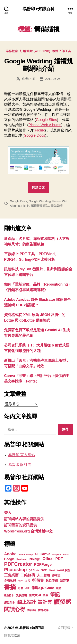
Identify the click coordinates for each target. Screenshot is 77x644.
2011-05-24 (53, 79)
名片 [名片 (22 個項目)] (27, 581)
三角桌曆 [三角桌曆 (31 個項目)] (11, 575)
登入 (8, 513)
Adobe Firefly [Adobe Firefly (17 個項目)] (26, 554)
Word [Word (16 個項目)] (52, 570)
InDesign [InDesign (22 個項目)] (35, 559)
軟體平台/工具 (62, 51)
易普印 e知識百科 (39, 9)
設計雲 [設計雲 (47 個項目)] (45, 602)
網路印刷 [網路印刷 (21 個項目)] (10, 603)
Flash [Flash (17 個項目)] (66, 554)
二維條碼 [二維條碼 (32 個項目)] (28, 575)
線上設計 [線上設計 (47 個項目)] (27, 602)
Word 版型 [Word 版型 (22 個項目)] (63, 570)
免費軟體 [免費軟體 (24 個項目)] (10, 581)
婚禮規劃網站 (40, 206)
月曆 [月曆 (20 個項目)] (20, 588)
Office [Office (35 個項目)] (48, 559)
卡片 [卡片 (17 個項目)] (20, 581)
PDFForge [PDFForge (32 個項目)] (43, 564)
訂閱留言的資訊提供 (20, 525)
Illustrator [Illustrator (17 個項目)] (22, 559)
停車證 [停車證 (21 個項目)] (56, 575)
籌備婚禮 (57, 206)
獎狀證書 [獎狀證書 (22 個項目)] (21, 595)
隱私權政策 (12, 635)
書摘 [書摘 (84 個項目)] (10, 587)
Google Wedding (40, 201)
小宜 (33, 79)
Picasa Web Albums (45, 125)
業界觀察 (12, 51)
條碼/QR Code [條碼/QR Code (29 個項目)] (43, 588)
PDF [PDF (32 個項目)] (59, 559)
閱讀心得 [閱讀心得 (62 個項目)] (15, 609)
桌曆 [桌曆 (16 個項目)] (27, 588)
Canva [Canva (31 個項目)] (45, 554)
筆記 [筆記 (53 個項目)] (55, 595)
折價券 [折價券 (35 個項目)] (38, 580)
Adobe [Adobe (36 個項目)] (10, 554)
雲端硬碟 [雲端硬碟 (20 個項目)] (43, 610)
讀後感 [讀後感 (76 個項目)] (62, 602)
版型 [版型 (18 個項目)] (58, 588)
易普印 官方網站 (22, 455)
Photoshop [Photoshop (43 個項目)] (15, 570)
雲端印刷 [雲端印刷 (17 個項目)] (32, 610)
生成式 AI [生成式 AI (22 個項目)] (35, 595)
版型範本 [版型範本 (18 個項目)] (9, 595)
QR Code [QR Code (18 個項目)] (34, 570)
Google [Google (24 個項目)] (9, 559)
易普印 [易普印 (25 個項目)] (64, 581)
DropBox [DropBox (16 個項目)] (57, 554)
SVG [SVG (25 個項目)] (44, 570)
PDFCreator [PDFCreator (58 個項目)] (18, 564)
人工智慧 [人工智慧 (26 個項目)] (44, 575)
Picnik (40, 130)
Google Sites (46, 120)
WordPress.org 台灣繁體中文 (28, 531)
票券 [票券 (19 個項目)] (45, 595)
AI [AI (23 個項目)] (36, 554)
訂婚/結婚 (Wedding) (35, 51)
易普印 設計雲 (20, 465)
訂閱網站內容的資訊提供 (24, 519)
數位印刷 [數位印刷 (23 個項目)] (52, 581)
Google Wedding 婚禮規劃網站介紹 (39, 65)
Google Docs (34, 135)
